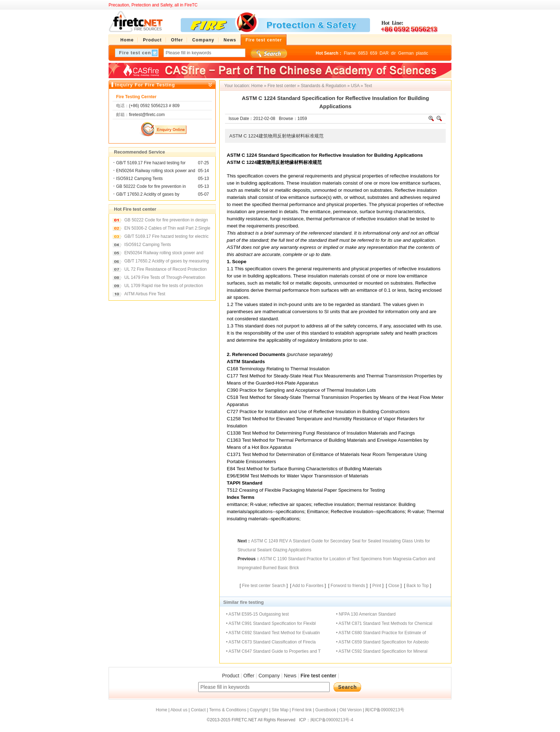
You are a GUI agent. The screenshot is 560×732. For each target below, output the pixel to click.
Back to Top (417, 586)
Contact (198, 710)
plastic (422, 53)
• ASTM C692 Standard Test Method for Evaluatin (273, 633)
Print (377, 586)
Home (257, 86)
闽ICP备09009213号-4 (332, 720)
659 (374, 53)
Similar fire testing (243, 602)
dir (393, 53)
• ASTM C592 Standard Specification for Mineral (382, 651)
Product (231, 676)
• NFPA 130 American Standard (366, 614)
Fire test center (282, 86)
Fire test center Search (264, 586)
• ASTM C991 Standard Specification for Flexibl (271, 623)
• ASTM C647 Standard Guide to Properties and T (273, 651)
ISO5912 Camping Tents (139, 179)
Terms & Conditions (227, 710)
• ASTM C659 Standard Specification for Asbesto (382, 642)
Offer (249, 676)
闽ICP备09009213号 (384, 710)
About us (179, 710)
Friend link (302, 710)
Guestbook (326, 710)
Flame (350, 53)
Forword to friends (348, 586)
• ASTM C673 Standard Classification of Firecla (271, 642)
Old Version (351, 710)
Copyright (259, 710)
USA (355, 86)
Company (269, 676)
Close (394, 586)
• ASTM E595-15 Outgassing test (257, 614)
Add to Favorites (308, 586)
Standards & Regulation (323, 86)
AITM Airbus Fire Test (145, 294)
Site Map (280, 710)
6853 (363, 53)
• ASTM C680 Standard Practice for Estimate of (381, 633)
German (406, 53)
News (290, 676)
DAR (384, 53)
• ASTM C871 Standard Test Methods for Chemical (384, 623)
